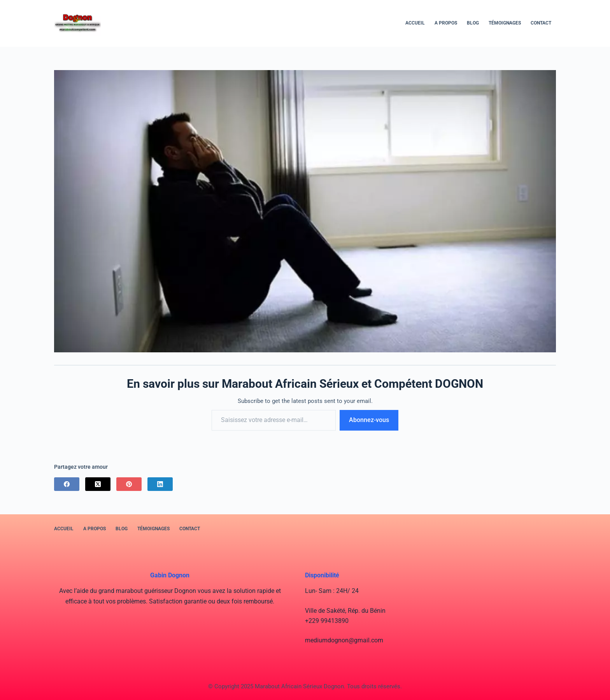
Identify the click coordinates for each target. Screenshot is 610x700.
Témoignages (505, 23)
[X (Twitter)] (98, 484)
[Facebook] (67, 484)
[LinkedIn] (160, 484)
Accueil (415, 23)
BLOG (473, 23)
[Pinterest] (129, 484)
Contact (541, 23)
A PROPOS (446, 23)
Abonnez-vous (369, 420)
